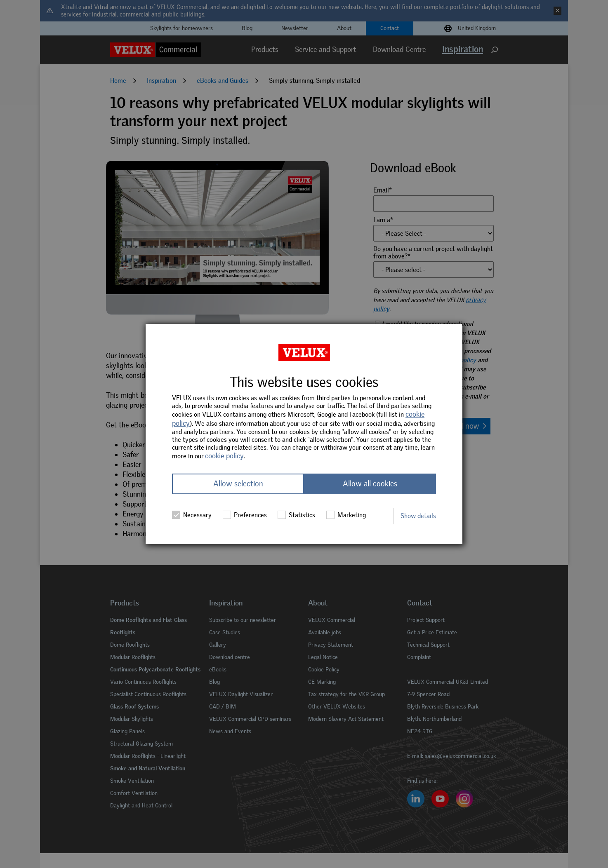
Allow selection (238, 484)
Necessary (192, 515)
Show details (418, 516)
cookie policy (224, 456)
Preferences (245, 515)
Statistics (296, 515)
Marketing (346, 515)
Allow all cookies (370, 484)
